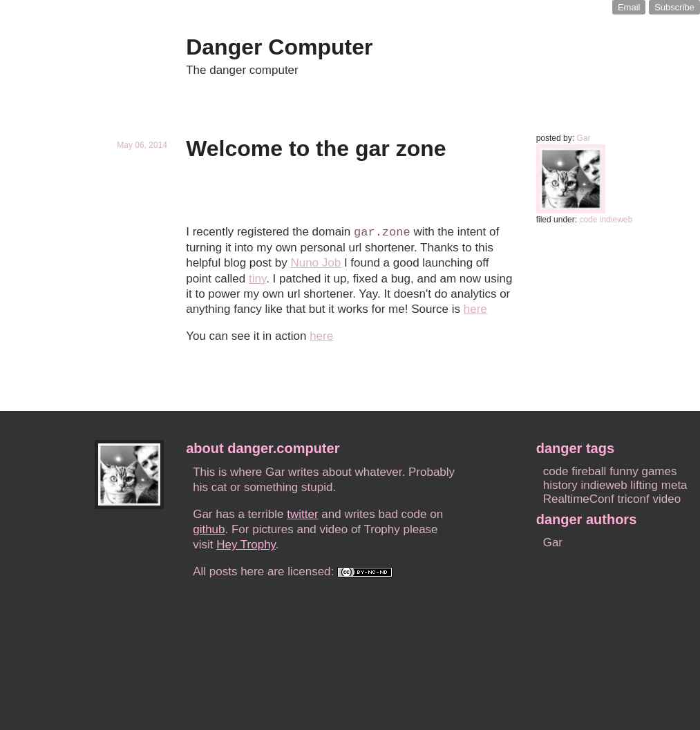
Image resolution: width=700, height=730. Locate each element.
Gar (583, 138)
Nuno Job (315, 263)
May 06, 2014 (142, 145)
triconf (633, 499)
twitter (302, 514)
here (475, 309)
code (588, 220)
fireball (589, 471)
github (209, 529)
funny (624, 471)
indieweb (616, 220)
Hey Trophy (246, 545)
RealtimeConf (579, 499)
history (560, 485)
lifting (644, 485)
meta (674, 485)
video (666, 499)
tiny (257, 279)
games (659, 471)
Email (629, 7)
